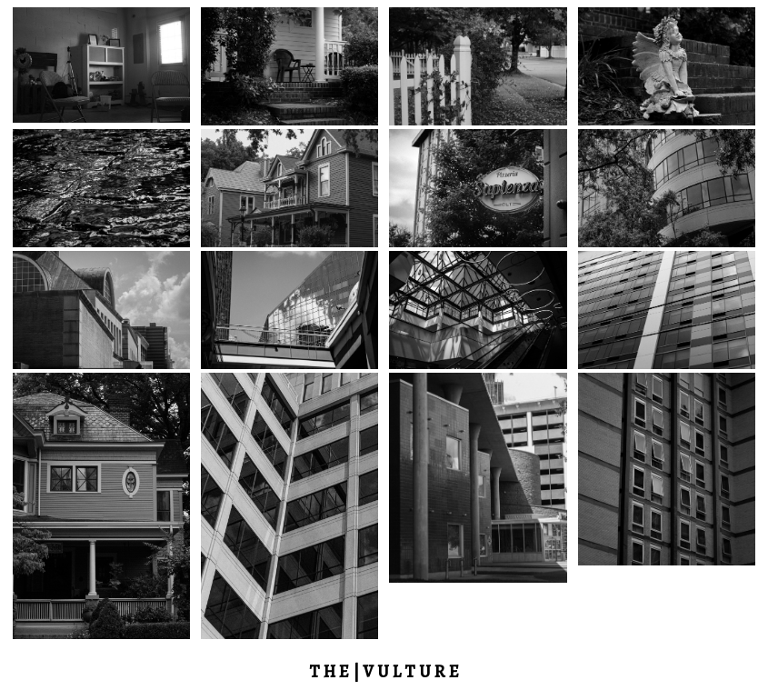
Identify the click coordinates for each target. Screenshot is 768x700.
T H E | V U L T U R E (384, 671)
